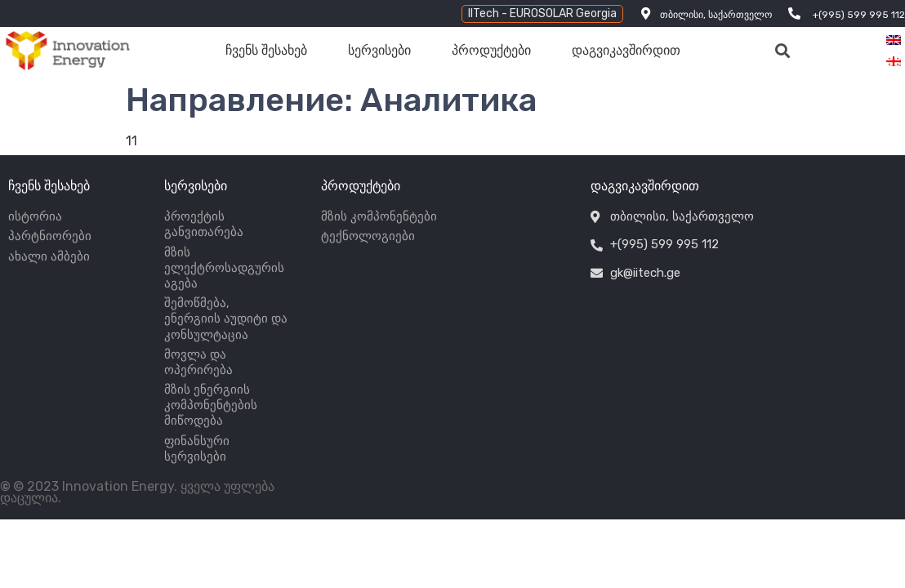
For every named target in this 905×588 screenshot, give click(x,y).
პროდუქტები (491, 50)
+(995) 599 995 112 (859, 15)
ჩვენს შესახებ (266, 50)
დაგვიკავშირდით (626, 50)
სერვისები (379, 50)
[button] (542, 14)
